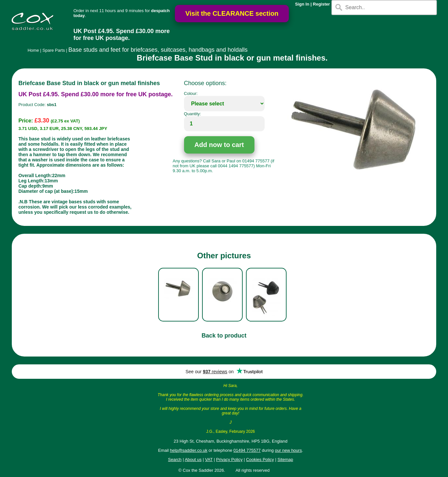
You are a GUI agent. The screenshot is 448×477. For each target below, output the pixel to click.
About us (193, 459)
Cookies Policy (260, 459)
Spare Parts (54, 50)
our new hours (288, 450)
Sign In (302, 4)
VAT (209, 459)
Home (33, 50)
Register (321, 4)
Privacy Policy (229, 459)
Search (175, 459)
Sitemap (285, 459)
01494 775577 (247, 450)
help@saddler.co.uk (189, 450)
